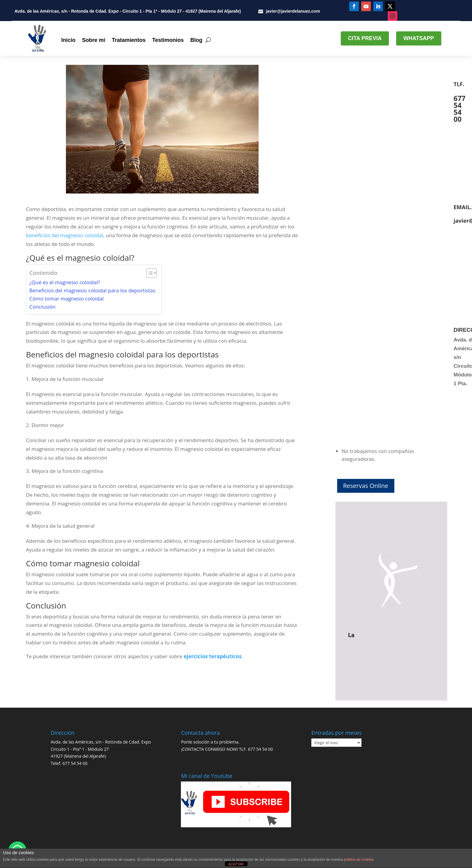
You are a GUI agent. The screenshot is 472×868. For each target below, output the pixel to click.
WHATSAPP (419, 38)
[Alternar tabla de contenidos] (149, 273)
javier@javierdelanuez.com (293, 11)
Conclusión (42, 307)
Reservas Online (366, 486)
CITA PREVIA (365, 38)
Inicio (68, 40)
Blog (196, 40)
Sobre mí (93, 40)
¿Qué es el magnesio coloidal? (65, 282)
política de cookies (359, 860)
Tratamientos (129, 40)
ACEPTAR (236, 864)
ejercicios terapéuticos (213, 656)
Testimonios (168, 40)
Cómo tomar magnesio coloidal (66, 299)
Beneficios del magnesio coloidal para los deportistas (92, 290)
